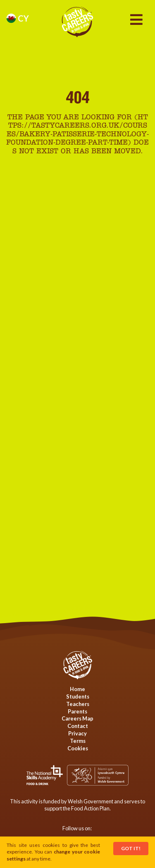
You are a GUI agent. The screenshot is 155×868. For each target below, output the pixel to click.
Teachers (78, 704)
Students (78, 696)
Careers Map (77, 718)
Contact (78, 726)
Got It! (131, 848)
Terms (78, 741)
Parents (77, 711)
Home (77, 689)
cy (18, 18)
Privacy (77, 733)
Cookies (78, 748)
